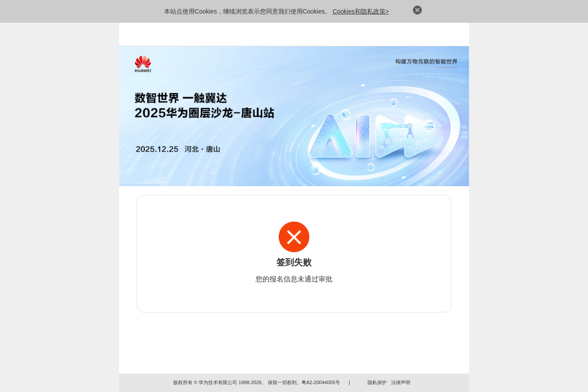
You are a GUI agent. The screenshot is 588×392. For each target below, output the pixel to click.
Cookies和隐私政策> (361, 11)
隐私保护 (377, 382)
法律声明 (401, 382)
